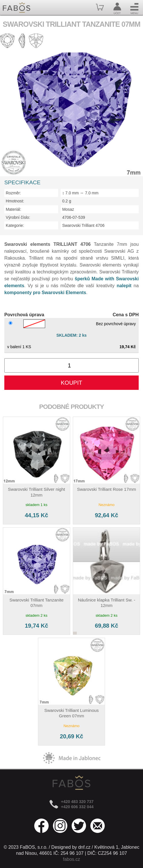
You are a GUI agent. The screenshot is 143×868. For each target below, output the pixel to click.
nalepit (124, 286)
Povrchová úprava (24, 315)
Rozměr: (13, 193)
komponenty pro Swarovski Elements (45, 293)
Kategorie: (15, 225)
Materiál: (14, 209)
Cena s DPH (126, 315)
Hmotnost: (15, 201)
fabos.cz (72, 859)
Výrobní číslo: (18, 217)
